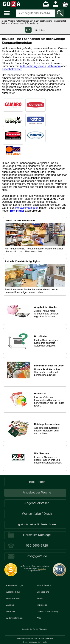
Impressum (42, 605)
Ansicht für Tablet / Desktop (35, 629)
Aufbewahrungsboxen (33, 66)
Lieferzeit (11, 611)
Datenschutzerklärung (47, 611)
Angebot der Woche (37, 492)
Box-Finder (17, 211)
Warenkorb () (13, 592)
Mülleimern (54, 66)
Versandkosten (13, 598)
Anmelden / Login (15, 585)
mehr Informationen (29, 23)
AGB (39, 618)
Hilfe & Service (44, 585)
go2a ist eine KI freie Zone (37, 524)
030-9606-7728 (37, 545)
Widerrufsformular (15, 618)
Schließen (40, 30)
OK (28, 30)
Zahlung (10, 605)
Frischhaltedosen (12, 69)
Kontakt (41, 598)
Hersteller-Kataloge (37, 535)
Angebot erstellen (37, 503)
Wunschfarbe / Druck (37, 514)
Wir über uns (43, 592)
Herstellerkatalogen (27, 208)
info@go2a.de (37, 556)
